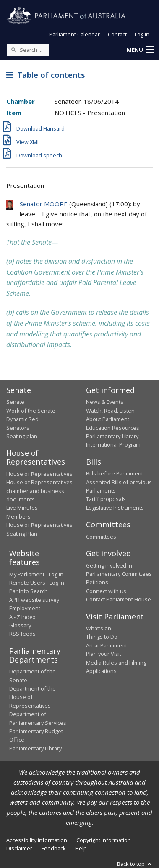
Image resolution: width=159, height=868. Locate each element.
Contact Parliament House (119, 599)
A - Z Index (22, 617)
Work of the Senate (31, 411)
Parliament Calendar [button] (74, 34)
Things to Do (102, 637)
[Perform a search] (13, 49)
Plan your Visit (104, 654)
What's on (99, 628)
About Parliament (108, 419)
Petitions (97, 582)
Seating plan (22, 436)
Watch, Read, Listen (110, 411)
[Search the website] (28, 50)
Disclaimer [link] (19, 848)
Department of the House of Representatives (33, 697)
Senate (15, 402)
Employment (25, 608)
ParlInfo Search (29, 591)
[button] (140, 50)
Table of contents (46, 75)
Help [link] (81, 848)
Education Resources (113, 428)
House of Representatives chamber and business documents (39, 491)
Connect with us (106, 591)
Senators (18, 428)
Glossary (20, 625)
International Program (113, 444)
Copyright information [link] (104, 840)
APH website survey (34, 600)
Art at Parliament (107, 645)
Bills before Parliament (115, 473)
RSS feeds (22, 634)
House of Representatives (39, 474)
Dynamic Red (22, 419)
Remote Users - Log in (37, 583)
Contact (117, 34)
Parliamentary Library (112, 436)
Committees (101, 537)
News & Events (105, 402)
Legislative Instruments (115, 508)
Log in (142, 34)
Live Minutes (22, 508)
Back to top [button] (135, 864)
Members (18, 516)
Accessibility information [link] (37, 840)
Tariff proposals (106, 499)
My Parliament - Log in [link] (36, 574)
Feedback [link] (54, 848)
